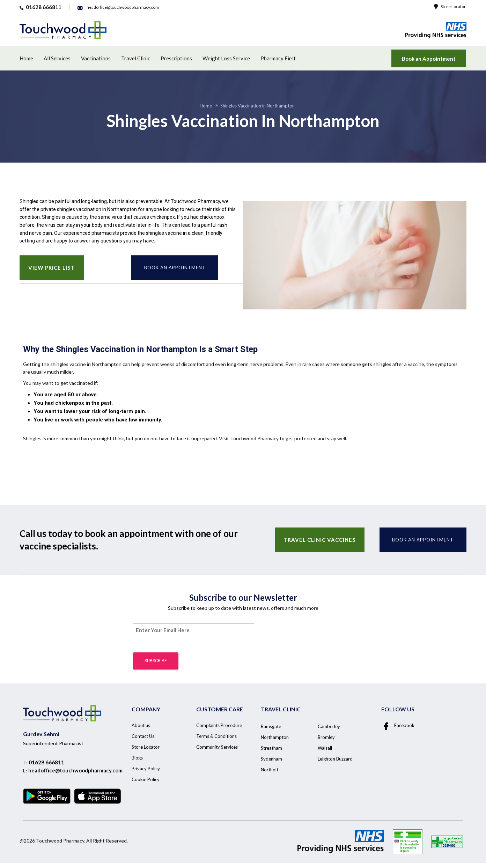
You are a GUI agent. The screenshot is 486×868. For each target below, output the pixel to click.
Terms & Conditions (216, 736)
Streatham (271, 748)
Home (26, 58)
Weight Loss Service (226, 58)
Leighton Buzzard (335, 759)
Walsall (325, 748)
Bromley (326, 737)
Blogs (137, 758)
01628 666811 (46, 762)
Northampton (275, 737)
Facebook (398, 725)
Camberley (329, 726)
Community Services (217, 747)
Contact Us (143, 736)
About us (141, 725)
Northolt (270, 770)
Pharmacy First (278, 58)
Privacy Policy (146, 769)
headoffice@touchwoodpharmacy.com (75, 770)
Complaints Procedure (219, 725)
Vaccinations (96, 58)
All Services (57, 58)
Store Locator (450, 6)
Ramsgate (271, 726)
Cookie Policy (146, 779)
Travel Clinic (136, 58)
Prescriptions (176, 58)
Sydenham (271, 759)
